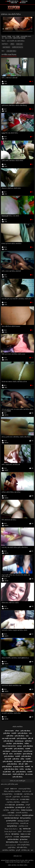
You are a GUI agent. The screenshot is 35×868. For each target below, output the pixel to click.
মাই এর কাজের (29, 774)
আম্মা (30, 733)
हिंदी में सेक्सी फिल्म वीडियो (12, 842)
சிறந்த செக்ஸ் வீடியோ (11, 829)
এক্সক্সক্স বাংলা (25, 802)
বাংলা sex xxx (18, 794)
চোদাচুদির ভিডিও (15, 810)
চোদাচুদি (7, 789)
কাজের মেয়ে (24, 1)
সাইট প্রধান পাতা (17, 856)
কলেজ (11, 754)
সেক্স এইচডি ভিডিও (11, 51)
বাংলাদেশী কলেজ (28, 751)
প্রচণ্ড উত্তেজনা (6, 47)
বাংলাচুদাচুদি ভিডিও (7, 794)
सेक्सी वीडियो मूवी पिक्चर (28, 815)
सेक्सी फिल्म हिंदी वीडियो (13, 839)
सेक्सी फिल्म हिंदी (27, 829)
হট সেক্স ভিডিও (25, 797)
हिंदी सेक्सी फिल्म (15, 834)
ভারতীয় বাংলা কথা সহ (13, 1)
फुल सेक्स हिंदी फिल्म (9, 807)
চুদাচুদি (20, 831)
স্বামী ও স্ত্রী (31, 739)
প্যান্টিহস (27, 744)
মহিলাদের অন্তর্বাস (9, 731)
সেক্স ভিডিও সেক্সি (28, 794)
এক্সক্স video (11, 813)
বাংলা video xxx (10, 805)
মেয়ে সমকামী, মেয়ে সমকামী (9, 739)
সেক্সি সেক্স (7, 834)
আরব (27, 736)
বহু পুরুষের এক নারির (18, 767)
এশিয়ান (12, 44)
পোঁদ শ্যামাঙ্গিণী (9, 749)
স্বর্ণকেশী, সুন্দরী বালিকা (18, 774)
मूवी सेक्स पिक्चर (24, 839)
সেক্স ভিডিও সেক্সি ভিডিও (13, 802)
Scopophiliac (19, 741)
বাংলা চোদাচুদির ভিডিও (23, 845)
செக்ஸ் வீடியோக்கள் (10, 831)
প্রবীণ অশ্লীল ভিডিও (22, 848)
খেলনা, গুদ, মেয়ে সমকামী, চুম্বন (17, 781)
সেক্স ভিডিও (6, 810)
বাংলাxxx (16, 837)
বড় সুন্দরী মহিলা (7, 772)
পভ (32, 767)
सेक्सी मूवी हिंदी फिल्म (25, 837)
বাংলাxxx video (25, 799)
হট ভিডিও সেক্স (25, 850)
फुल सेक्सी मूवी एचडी (20, 807)
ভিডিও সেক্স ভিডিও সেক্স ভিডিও (12, 791)
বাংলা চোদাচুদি (27, 831)
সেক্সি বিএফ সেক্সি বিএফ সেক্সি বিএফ (11, 815)
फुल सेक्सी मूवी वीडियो (11, 821)
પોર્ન (32, 850)
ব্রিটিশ (26, 764)
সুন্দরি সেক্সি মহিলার (25, 731)
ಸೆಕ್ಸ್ (20, 829)
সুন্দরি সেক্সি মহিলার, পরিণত (11, 769)
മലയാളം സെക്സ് (23, 821)
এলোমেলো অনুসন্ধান (17, 751)
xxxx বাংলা (14, 789)
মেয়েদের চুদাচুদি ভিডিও (24, 789)
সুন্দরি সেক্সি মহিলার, (23, 733)
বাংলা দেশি (8, 797)
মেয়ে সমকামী (8, 759)
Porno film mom (27, 810)
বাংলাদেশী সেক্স (24, 823)
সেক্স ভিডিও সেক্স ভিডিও (8, 850)
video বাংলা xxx (25, 834)
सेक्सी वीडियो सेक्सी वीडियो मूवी (12, 818)
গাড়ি (13, 772)
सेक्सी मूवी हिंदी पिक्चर (12, 826)
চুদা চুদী (28, 807)
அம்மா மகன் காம (11, 845)
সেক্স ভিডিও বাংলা (23, 826)
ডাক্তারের (19, 746)
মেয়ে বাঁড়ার (9, 744)
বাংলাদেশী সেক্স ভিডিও (22, 813)
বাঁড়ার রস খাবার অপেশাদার (9, 746)
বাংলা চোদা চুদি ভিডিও (13, 823)
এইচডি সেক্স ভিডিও (18, 727)
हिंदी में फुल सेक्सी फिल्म (25, 818)
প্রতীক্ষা (22, 759)
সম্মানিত (22, 769)
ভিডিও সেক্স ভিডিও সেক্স (12, 799)
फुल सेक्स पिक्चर (20, 805)
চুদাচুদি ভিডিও (16, 797)
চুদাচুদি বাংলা (9, 837)
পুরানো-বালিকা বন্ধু (27, 754)
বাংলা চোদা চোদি (27, 791)
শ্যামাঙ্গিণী (14, 733)
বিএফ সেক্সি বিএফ (24, 842)
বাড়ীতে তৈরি (14, 3)
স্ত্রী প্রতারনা (23, 3)
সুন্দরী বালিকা (7, 733)
